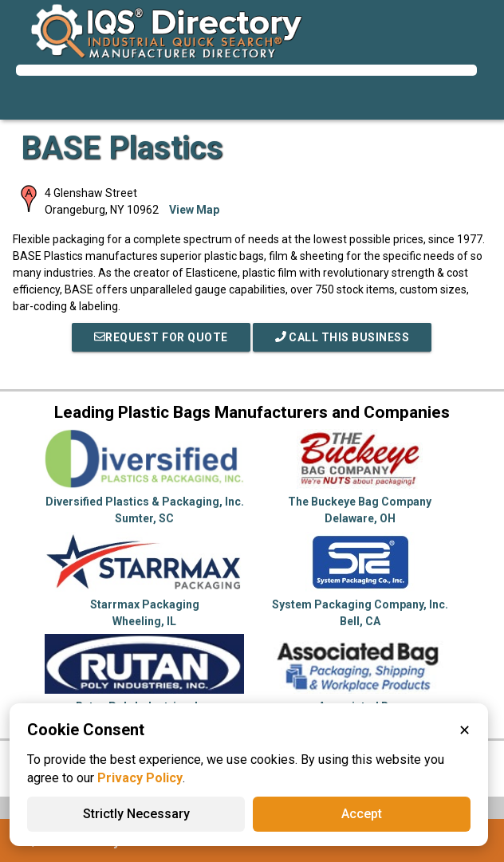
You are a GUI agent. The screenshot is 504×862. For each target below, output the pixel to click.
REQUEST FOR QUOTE (161, 337)
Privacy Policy (140, 778)
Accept (362, 814)
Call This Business (343, 337)
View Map (194, 210)
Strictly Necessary (136, 814)
